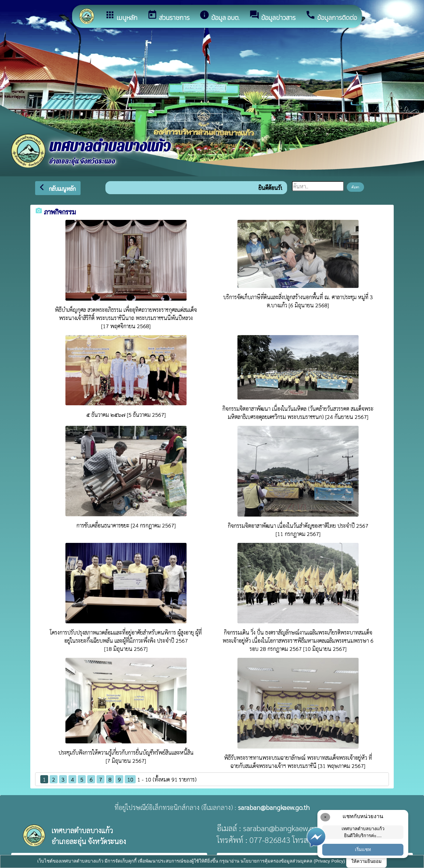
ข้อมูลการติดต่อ (331, 16)
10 (130, 779)
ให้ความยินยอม (366, 861)
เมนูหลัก (121, 16)
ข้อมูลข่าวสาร (272, 16)
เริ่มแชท (363, 849)
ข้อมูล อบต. (219, 16)
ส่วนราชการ (168, 16)
